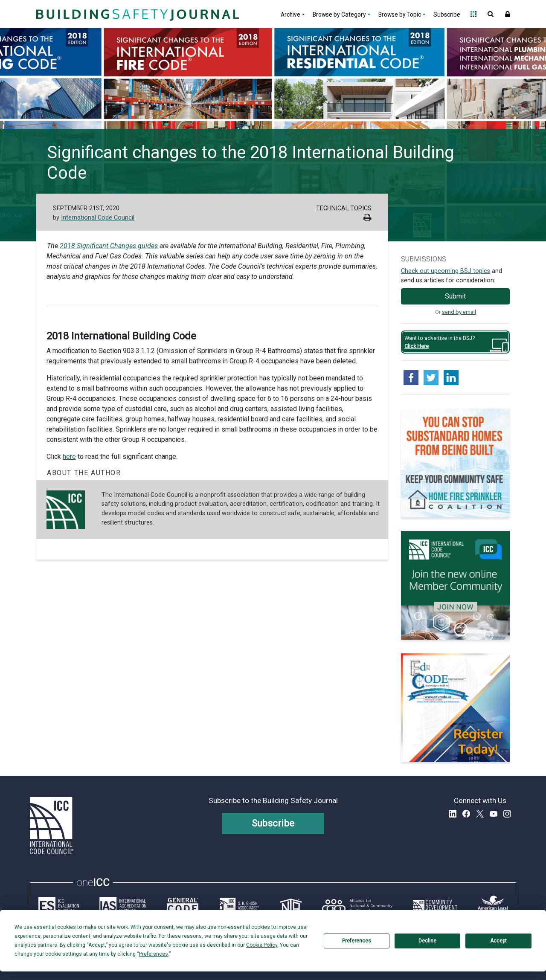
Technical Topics (344, 208)
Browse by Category (339, 14)
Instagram (507, 814)
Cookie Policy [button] (262, 945)
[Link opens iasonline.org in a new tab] (123, 906)
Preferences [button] (154, 954)
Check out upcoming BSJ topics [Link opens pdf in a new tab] (446, 271)
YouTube (494, 814)
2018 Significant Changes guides (109, 246)
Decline (427, 941)
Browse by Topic (400, 14)
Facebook (466, 814)
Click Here (417, 346)
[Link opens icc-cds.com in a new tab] (435, 906)
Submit (455, 296)
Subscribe (447, 14)
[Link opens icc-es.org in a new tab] (59, 906)
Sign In (508, 14)
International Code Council (98, 218)
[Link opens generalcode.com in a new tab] (183, 906)
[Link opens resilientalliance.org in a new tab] (357, 906)
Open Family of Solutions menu (473, 14)
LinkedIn (453, 814)
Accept (498, 941)
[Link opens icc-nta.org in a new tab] (291, 906)
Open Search (491, 14)
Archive (290, 14)
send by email (459, 312)
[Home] (136, 14)
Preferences (357, 941)
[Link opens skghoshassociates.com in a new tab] (239, 906)
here (69, 457)
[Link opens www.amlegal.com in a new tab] (493, 906)
